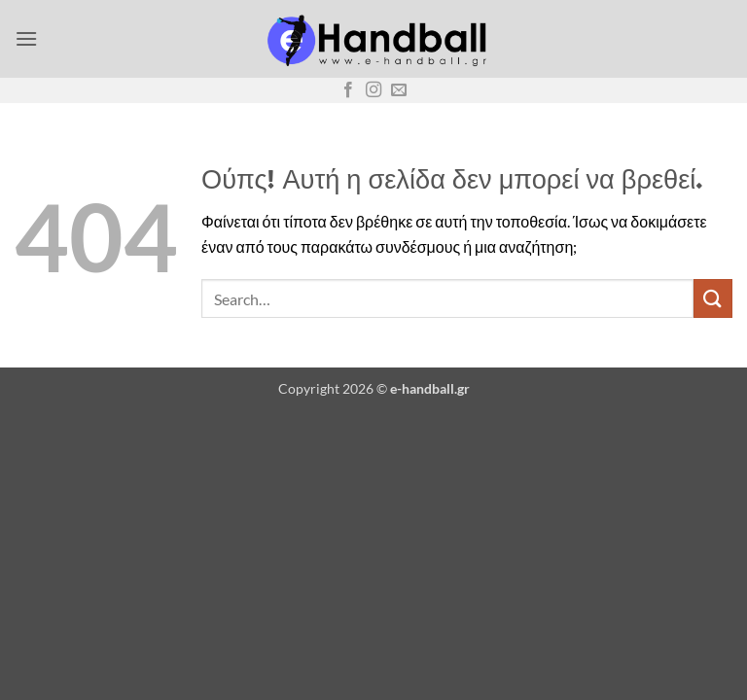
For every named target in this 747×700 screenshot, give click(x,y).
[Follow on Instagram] (373, 90)
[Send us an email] (399, 90)
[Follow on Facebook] (348, 90)
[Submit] (713, 298)
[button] (26, 38)
